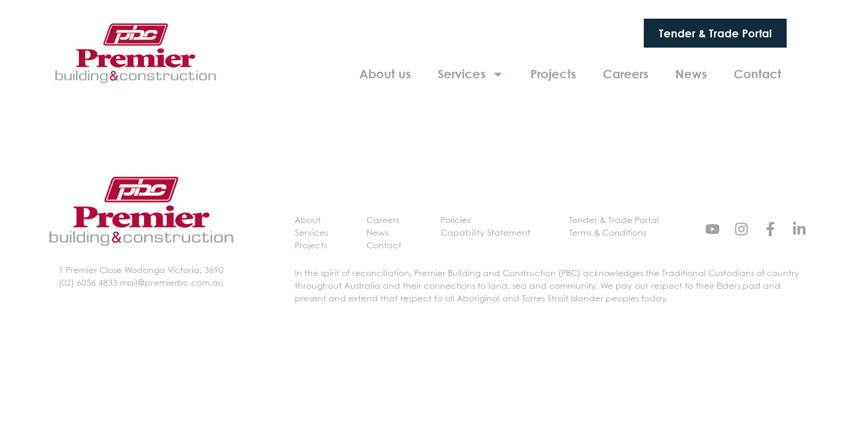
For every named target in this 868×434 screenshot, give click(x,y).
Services (471, 74)
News (691, 74)
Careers (626, 74)
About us (385, 74)
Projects (553, 74)
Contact (757, 74)
